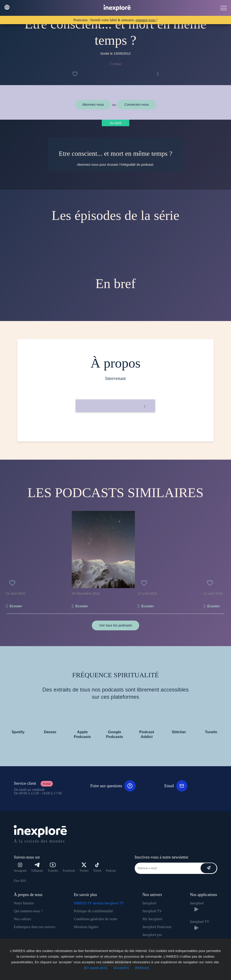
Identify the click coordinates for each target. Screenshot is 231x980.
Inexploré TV (152, 911)
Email (176, 786)
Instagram (20, 867)
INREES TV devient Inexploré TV (99, 903)
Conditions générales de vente (95, 919)
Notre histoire (24, 903)
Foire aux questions (113, 786)
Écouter (16, 606)
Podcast (111, 871)
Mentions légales (86, 927)
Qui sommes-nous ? (28, 911)
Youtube (53, 867)
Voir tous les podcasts (115, 625)
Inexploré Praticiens (157, 927)
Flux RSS (20, 881)
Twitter (84, 867)
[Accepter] (121, 968)
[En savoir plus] (96, 968)
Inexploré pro (152, 935)
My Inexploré (152, 919)
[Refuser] (142, 968)
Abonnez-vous (93, 104)
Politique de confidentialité (93, 911)
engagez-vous (146, 20)
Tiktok (97, 867)
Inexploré (149, 903)
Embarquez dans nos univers (35, 927)
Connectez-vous (136, 104)
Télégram (37, 867)
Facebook (69, 871)
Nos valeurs (22, 919)
